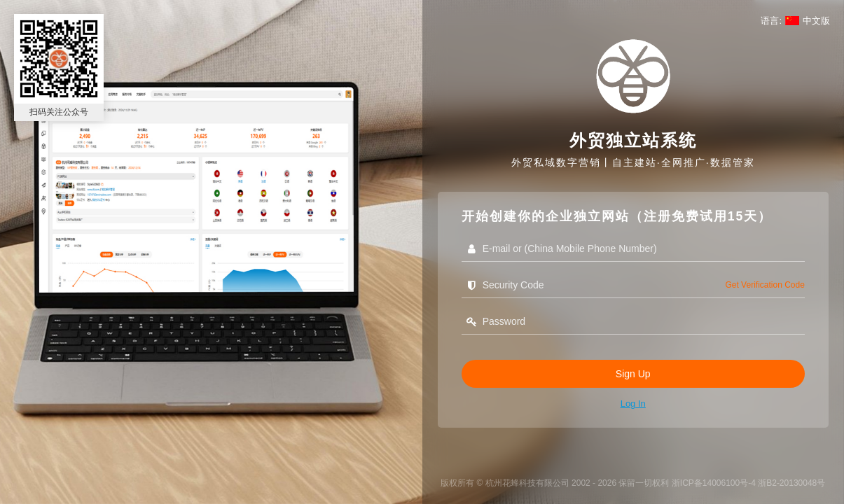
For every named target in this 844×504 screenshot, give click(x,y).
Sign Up (633, 374)
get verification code (765, 285)
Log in (633, 404)
